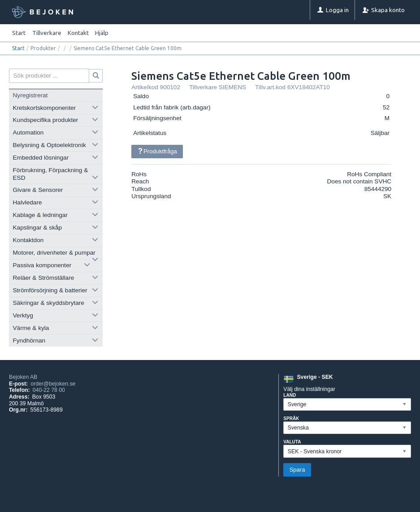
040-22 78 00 (49, 390)
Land (290, 395)
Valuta (292, 442)
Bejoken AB (23, 377)
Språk (291, 419)
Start (19, 33)
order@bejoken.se (53, 384)
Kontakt (78, 33)
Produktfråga (157, 151)
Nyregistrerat (30, 95)
